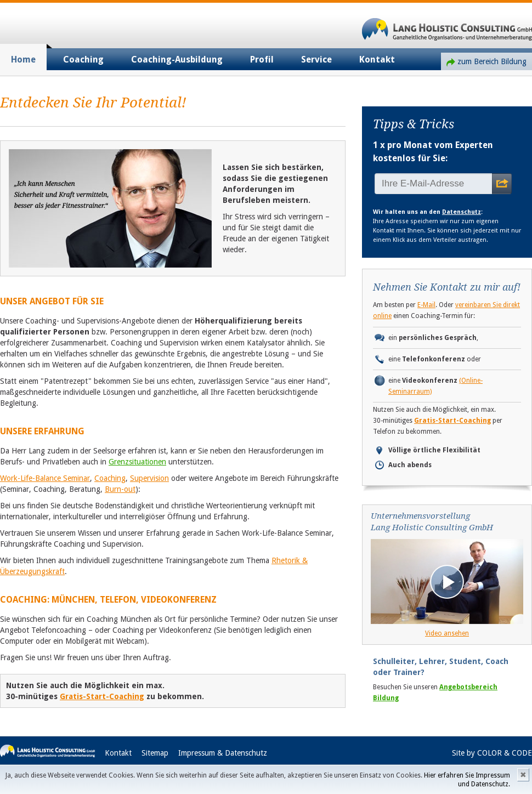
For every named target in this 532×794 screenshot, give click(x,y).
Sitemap (155, 753)
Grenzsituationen (137, 462)
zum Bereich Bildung (492, 61)
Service (316, 59)
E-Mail (426, 305)
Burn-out (120, 489)
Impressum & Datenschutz (223, 753)
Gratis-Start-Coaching (102, 696)
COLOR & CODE (505, 753)
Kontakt (377, 59)
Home (23, 59)
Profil (262, 59)
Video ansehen (447, 633)
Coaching (83, 59)
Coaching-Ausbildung (177, 59)
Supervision (149, 478)
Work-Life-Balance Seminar (45, 478)
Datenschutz (462, 212)
